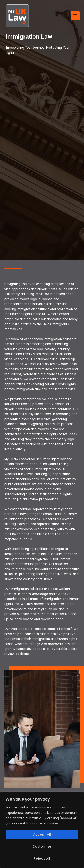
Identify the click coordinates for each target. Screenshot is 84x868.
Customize (42, 846)
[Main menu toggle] (75, 16)
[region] (42, 830)
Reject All (42, 858)
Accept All (42, 834)
